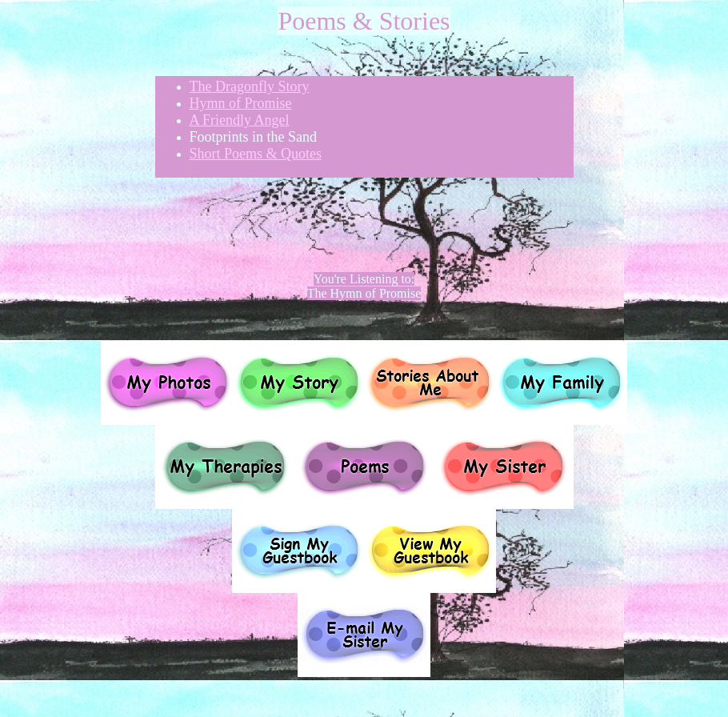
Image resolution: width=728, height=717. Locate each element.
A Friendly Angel (240, 120)
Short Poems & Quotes (256, 154)
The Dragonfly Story (250, 86)
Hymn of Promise (241, 103)
